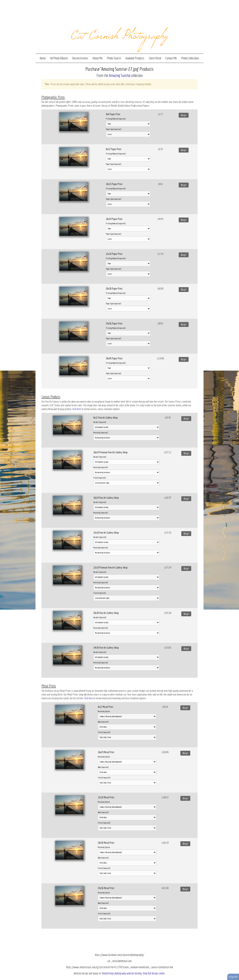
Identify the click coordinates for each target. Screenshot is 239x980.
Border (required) (100, 422)
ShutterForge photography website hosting (122, 973)
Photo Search (114, 58)
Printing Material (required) (116, 119)
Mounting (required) (101, 432)
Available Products (135, 58)
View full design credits (154, 973)
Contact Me (171, 58)
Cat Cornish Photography (120, 34)
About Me (98, 58)
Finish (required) (100, 478)
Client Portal (155, 58)
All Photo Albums (59, 58)
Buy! (184, 115)
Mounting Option (104, 711)
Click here (77, 409)
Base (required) (103, 722)
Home (43, 58)
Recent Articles (80, 58)
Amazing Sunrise (120, 75)
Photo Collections (190, 58)
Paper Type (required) (114, 129)
